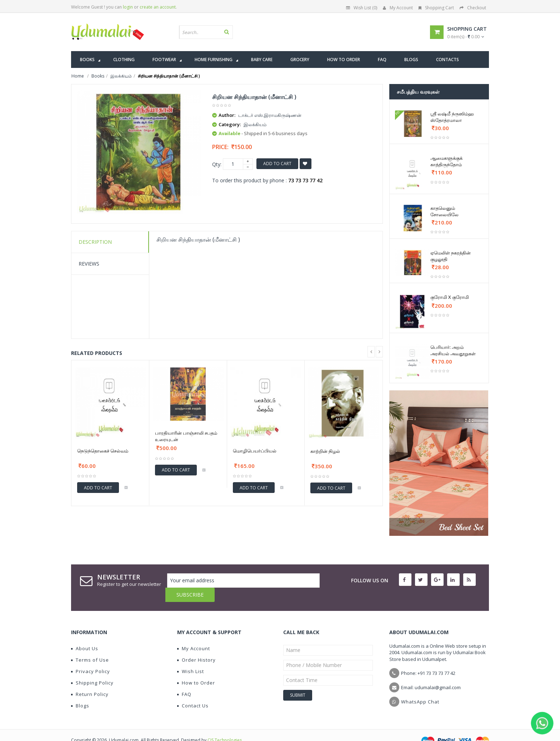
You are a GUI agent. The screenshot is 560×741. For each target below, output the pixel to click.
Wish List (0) (362, 8)
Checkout (473, 8)
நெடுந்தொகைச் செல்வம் (103, 451)
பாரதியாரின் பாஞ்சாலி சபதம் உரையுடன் (186, 436)
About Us (85, 634)
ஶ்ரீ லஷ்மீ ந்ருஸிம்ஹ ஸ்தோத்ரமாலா (452, 117)
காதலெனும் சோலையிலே (444, 211)
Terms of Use (90, 646)
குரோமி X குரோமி (450, 297)
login (128, 7)
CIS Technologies (225, 726)
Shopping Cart (436, 8)
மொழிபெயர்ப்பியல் (255, 451)
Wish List (191, 657)
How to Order (196, 668)
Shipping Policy (92, 668)
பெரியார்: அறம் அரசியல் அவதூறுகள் (453, 350)
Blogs (80, 691)
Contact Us (193, 691)
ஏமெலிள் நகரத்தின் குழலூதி (451, 256)
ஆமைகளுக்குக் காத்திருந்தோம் (446, 161)
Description (95, 242)
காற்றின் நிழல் (325, 451)
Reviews (89, 264)
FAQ (184, 680)
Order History (196, 646)
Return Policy (90, 680)
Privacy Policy (91, 657)
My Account (398, 8)
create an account (158, 7)
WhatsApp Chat (420, 687)
